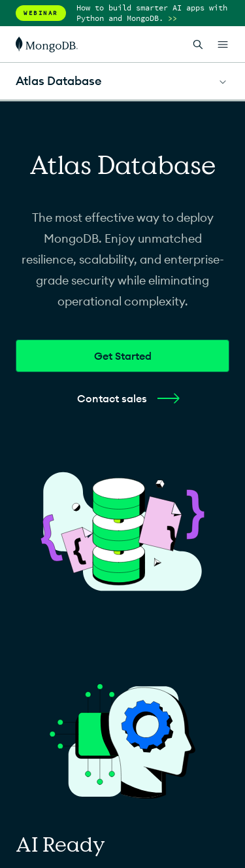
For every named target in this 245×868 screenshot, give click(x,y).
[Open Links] (223, 44)
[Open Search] (198, 44)
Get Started (123, 356)
